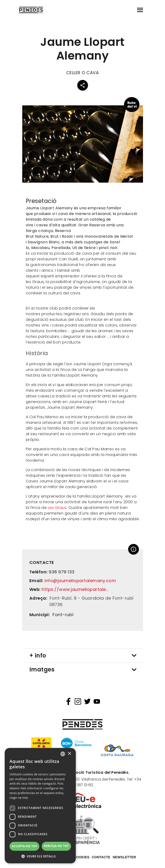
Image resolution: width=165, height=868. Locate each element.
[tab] (83, 656)
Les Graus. (58, 508)
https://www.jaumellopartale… (75, 589)
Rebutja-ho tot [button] (56, 846)
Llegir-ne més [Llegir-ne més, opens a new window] (19, 798)
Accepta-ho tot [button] (24, 846)
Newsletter (124, 857)
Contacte (101, 857)
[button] (40, 856)
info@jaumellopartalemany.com (80, 581)
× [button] (69, 754)
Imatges (42, 669)
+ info (38, 655)
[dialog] (40, 806)
